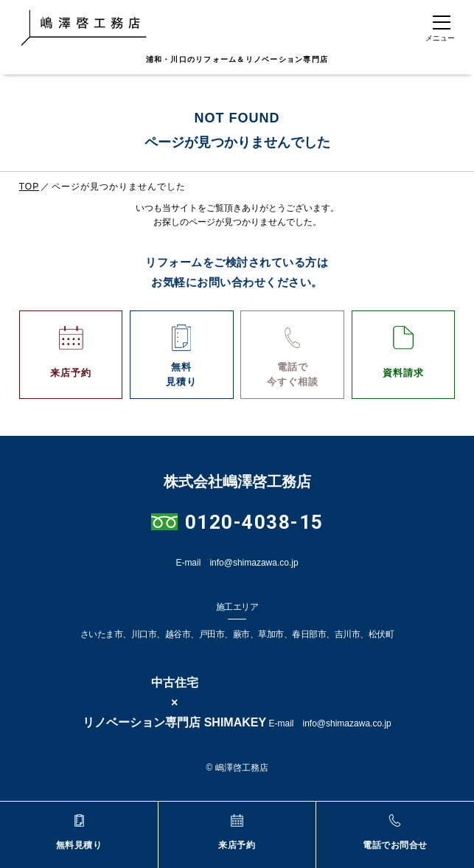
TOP (29, 187)
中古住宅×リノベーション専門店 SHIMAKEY (174, 702)
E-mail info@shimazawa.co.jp (237, 563)
